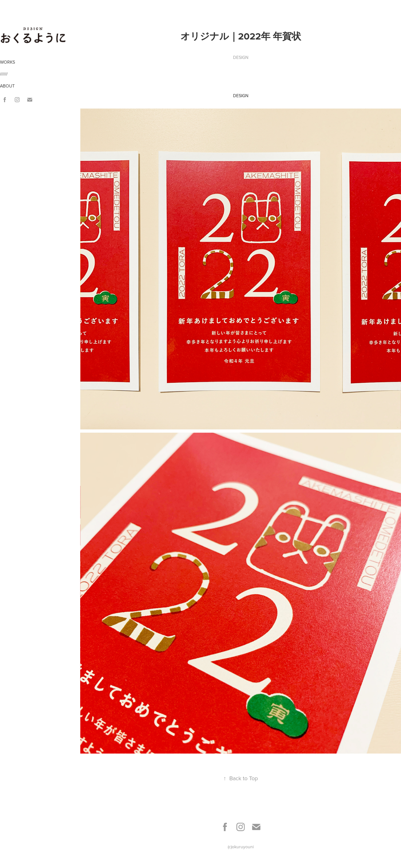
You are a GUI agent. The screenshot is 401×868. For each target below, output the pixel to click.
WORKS (8, 62)
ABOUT (7, 86)
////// (4, 74)
